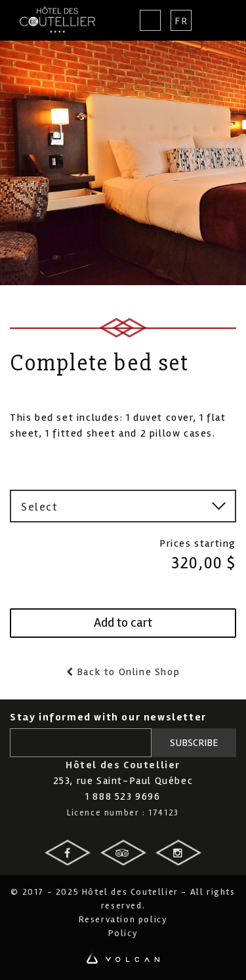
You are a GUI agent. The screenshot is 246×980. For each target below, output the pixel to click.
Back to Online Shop (127, 672)
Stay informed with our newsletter (108, 717)
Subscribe (194, 743)
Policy (123, 933)
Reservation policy (123, 919)
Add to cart (123, 622)
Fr (181, 21)
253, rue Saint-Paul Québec (123, 781)
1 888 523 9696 (123, 796)
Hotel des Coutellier (57, 20)
